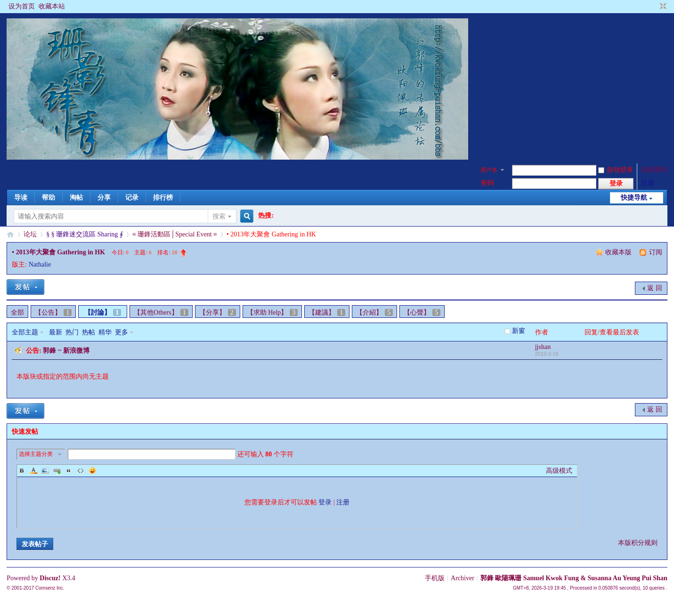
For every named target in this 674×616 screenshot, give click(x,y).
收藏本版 (619, 252)
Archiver (463, 578)
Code (81, 470)
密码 (487, 183)
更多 (122, 332)
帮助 (49, 198)
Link (57, 470)
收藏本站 (52, 6)
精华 (105, 332)
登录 (325, 502)
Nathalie (40, 264)
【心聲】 (422, 312)
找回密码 (654, 170)
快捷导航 (634, 198)
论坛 (30, 234)
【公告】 (53, 312)
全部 (17, 312)
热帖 (89, 332)
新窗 (519, 331)
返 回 (655, 288)
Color (33, 470)
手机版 (435, 578)
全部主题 (25, 332)
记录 (132, 198)
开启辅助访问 (654, 7)
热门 (72, 332)
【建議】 (327, 312)
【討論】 (103, 312)
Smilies (92, 470)
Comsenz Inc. (50, 588)
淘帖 (76, 198)
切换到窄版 (662, 7)
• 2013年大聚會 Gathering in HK (58, 252)
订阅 (656, 252)
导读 (21, 198)
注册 (648, 183)
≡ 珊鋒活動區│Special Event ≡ (175, 234)
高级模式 (559, 471)
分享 (104, 198)
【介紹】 (374, 312)
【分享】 (218, 312)
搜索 (219, 216)
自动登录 (616, 170)
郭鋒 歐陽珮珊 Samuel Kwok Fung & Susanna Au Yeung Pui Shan (574, 578)
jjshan (543, 347)
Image (45, 470)
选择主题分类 (36, 454)
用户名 (489, 170)
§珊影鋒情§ (10, 234)
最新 (56, 332)
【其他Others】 (161, 312)
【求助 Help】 (272, 312)
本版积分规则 (638, 543)
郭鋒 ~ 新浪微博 (66, 351)
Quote (69, 470)
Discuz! (50, 578)
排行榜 (163, 198)
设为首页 (22, 6)
